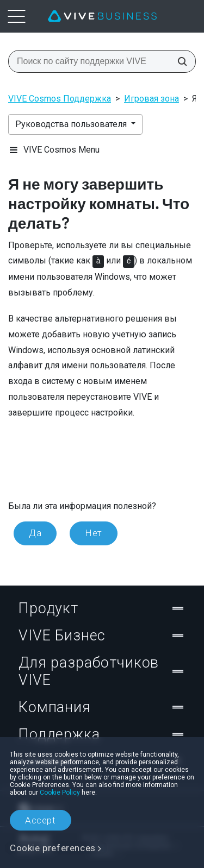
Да (35, 533)
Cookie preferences (53, 848)
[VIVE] (102, 16)
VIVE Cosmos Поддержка (60, 99)
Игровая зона (152, 99)
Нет (94, 533)
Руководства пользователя (72, 124)
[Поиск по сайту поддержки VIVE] (179, 61)
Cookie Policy (60, 792)
